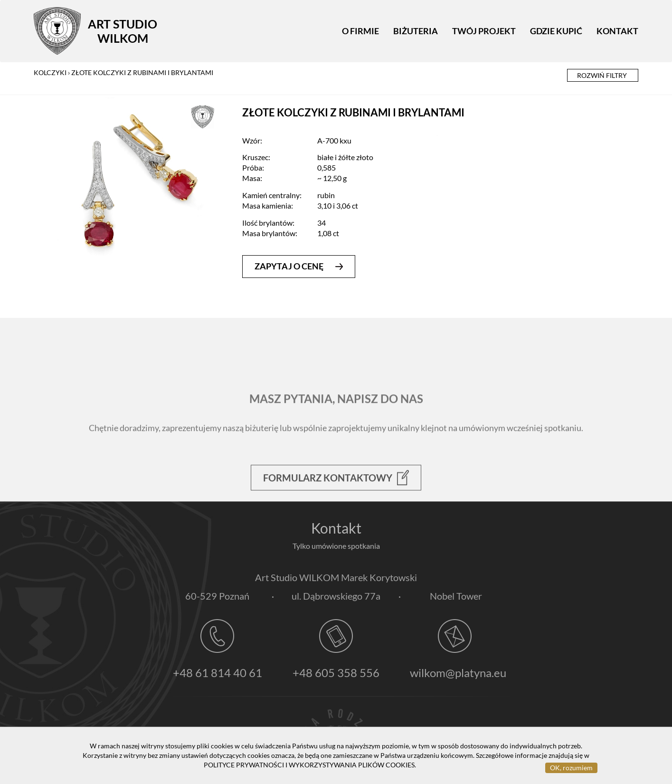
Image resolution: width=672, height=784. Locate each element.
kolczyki (50, 72)
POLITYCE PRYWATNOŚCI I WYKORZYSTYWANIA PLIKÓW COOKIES (309, 765)
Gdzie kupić (556, 31)
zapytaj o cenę (299, 266)
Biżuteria (416, 31)
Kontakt (617, 31)
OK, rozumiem (571, 768)
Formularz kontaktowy (336, 499)
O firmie (360, 31)
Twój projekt (484, 31)
